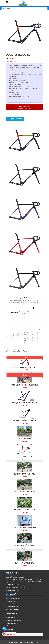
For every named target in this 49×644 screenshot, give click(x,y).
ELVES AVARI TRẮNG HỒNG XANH (24, 527)
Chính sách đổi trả (11, 618)
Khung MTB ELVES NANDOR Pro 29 (24, 403)
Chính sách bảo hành (12, 626)
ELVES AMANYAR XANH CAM (24, 492)
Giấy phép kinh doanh (12, 607)
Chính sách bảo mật (12, 623)
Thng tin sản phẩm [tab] (15, 119)
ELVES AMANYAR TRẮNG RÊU (24, 474)
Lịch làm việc (10, 604)
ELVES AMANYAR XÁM (24, 438)
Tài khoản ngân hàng (12, 609)
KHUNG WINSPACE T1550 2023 (24, 367)
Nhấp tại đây (16, 590)
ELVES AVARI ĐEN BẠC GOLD (25, 510)
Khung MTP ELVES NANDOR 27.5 (25, 421)
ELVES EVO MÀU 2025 (24, 456)
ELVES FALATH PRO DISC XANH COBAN (24, 385)
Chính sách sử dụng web (13, 620)
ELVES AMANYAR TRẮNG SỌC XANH (25, 545)
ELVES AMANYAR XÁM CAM (24, 563)
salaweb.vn (36, 642)
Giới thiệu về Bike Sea (13, 598)
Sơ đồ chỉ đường (11, 601)
